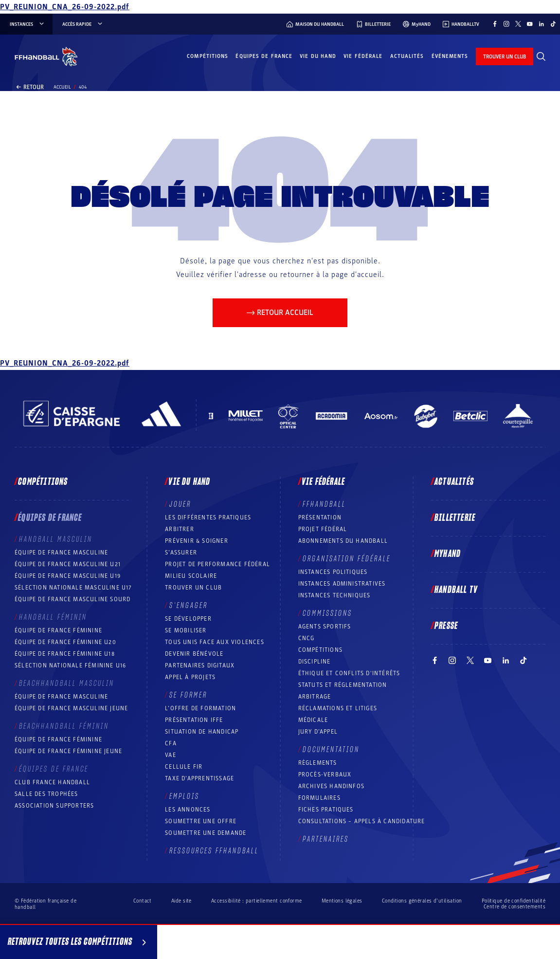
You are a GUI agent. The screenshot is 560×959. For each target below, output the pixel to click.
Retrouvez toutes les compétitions (79, 943)
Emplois (184, 796)
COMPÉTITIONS (320, 650)
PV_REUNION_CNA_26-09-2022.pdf (65, 7)
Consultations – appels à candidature (362, 821)
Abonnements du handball (343, 541)
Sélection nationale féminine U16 (70, 665)
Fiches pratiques (326, 810)
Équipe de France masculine (61, 553)
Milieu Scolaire (191, 576)
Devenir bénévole (194, 654)
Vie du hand (318, 56)
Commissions (327, 613)
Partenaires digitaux (200, 665)
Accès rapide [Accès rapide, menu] (83, 24)
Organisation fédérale (347, 559)
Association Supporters (54, 806)
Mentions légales (342, 901)
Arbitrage (315, 697)
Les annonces (188, 810)
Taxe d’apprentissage (199, 778)
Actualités (407, 56)
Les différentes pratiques (208, 517)
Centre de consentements (515, 907)
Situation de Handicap (202, 732)
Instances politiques (333, 572)
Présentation (320, 517)
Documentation (331, 750)
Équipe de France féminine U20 (65, 642)
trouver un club (505, 57)
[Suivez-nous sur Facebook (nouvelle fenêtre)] (495, 24)
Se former (188, 695)
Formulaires (319, 798)
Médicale (313, 720)
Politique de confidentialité (514, 901)
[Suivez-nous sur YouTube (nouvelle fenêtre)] (530, 24)
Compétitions (208, 56)
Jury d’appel (318, 732)
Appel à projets (190, 677)
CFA (171, 743)
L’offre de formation (200, 708)
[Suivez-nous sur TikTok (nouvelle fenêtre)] (553, 24)
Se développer (188, 619)
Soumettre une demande (206, 833)
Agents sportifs (325, 627)
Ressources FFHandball (214, 851)
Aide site (181, 901)
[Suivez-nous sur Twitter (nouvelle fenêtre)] (518, 24)
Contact (143, 901)
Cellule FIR (184, 767)
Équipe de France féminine (58, 630)
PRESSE (446, 626)
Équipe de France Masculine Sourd (72, 599)
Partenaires (326, 839)
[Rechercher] (541, 56)
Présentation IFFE (194, 720)
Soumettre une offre (201, 821)
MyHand (448, 554)
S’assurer (181, 553)
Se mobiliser (186, 630)
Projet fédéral (323, 529)
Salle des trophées (46, 794)
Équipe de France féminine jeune (68, 751)
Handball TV (456, 590)
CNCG (307, 638)
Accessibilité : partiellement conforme (257, 901)
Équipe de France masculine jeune (71, 708)
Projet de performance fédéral (217, 564)
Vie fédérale (363, 56)
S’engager (189, 606)
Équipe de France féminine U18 (65, 654)
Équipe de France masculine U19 (68, 576)
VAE (171, 755)
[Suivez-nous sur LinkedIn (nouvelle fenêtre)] (542, 24)
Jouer (180, 504)
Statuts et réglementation (343, 685)
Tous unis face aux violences (215, 642)
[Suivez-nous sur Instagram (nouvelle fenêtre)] (506, 24)
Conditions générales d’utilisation (422, 901)
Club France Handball (52, 782)
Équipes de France (264, 56)
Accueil (62, 87)
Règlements (318, 763)
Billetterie (455, 518)
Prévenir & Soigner (197, 541)
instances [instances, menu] (27, 24)
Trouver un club (193, 588)
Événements (450, 56)
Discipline (315, 662)
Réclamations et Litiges (338, 708)
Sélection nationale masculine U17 (73, 588)
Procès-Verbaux (325, 775)
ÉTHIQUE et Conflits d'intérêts (349, 673)
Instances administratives (342, 584)
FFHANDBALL (324, 504)
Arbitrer (180, 529)
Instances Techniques (334, 595)
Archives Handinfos (332, 786)
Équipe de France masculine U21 (68, 564)
